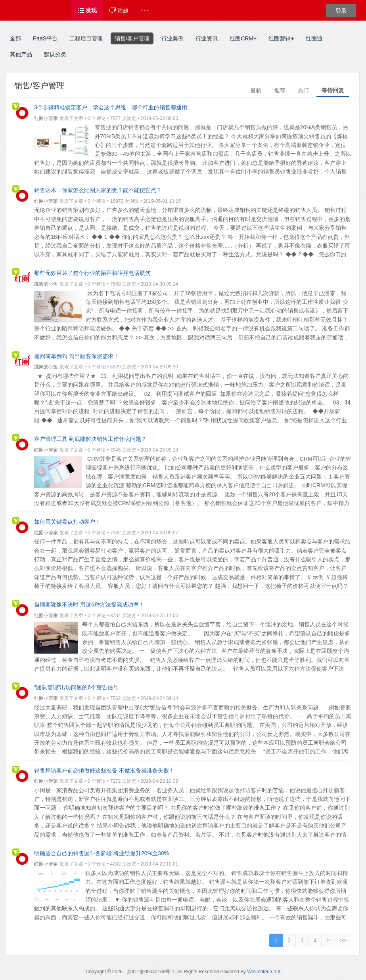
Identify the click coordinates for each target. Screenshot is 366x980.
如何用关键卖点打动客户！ (67, 522)
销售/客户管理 (132, 38)
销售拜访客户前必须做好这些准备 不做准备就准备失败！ (104, 770)
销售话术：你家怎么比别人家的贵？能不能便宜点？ (98, 190)
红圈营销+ (281, 38)
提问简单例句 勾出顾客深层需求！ (77, 356)
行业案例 (172, 38)
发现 (87, 10)
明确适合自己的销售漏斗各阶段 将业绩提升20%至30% (102, 853)
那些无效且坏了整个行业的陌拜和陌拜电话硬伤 (92, 273)
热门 (303, 90)
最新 (256, 90)
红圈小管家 (46, 118)
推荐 (280, 90)
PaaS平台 (45, 38)
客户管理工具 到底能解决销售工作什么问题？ (90, 439)
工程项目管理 (86, 38)
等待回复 (333, 90)
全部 (15, 38)
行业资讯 (207, 38)
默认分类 (55, 54)
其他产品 (21, 54)
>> (343, 940)
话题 (119, 10)
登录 (341, 11)
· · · (145, 10)
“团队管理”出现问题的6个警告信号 (76, 687)
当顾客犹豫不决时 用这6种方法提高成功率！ (89, 604)
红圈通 (314, 38)
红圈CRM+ (243, 38)
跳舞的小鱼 (46, 284)
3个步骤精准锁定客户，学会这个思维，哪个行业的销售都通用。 (113, 107)
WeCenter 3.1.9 (264, 972)
